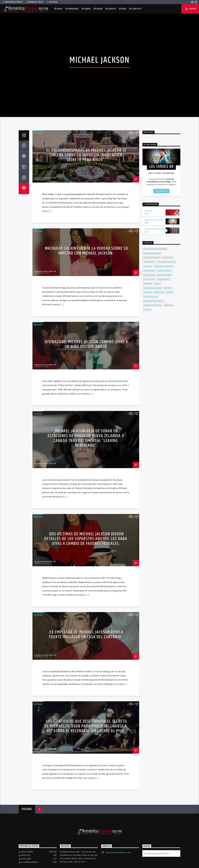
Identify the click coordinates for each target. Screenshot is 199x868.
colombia (168, 522)
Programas (74, 9)
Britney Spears (152, 522)
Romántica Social (35, 2)
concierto (149, 527)
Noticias (38, 398)
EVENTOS (112, 9)
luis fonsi (149, 544)
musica (168, 553)
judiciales (149, 540)
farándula (149, 535)
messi (158, 548)
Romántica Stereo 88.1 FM (45, 443)
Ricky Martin (151, 561)
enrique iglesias (164, 531)
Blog (124, 9)
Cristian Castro (167, 527)
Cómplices (149, 476)
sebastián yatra (152, 570)
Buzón (100, 9)
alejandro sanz (152, 518)
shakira (168, 570)
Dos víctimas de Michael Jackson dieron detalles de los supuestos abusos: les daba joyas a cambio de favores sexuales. (86, 803)
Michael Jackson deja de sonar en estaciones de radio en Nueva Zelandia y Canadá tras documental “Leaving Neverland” (86, 703)
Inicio (60, 9)
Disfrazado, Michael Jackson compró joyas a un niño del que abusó (86, 609)
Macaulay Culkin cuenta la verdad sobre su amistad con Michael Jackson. (87, 516)
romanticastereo (153, 566)
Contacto (137, 9)
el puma (148, 531)
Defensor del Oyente (13, 2)
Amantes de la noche (154, 485)
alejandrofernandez (155, 514)
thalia (147, 574)
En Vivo (191, 9)
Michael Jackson (153, 553)
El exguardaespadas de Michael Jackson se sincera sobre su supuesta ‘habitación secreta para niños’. (86, 420)
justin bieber (164, 540)
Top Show (52, 2)
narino (148, 557)
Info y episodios (161, 456)
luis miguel (164, 544)
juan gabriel (165, 535)
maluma (148, 548)
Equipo (88, 9)
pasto (170, 557)
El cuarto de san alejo (154, 494)
